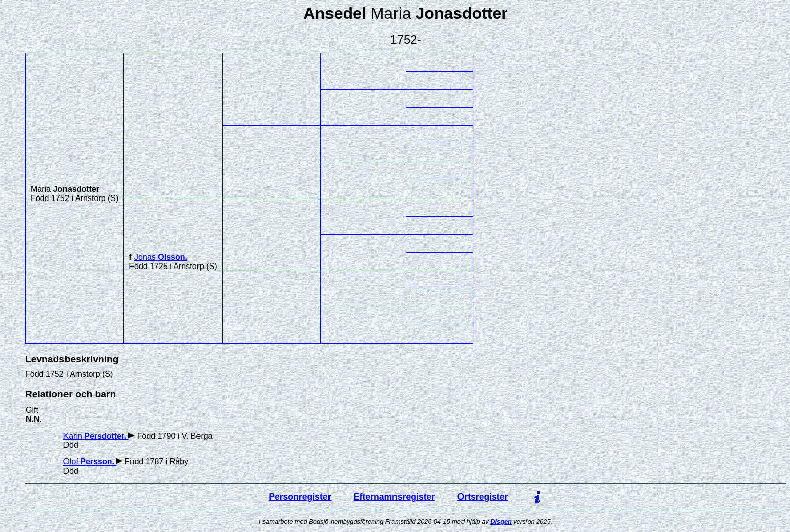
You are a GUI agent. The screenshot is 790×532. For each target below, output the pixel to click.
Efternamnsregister (394, 497)
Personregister (300, 497)
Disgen (501, 522)
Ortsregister (483, 497)
